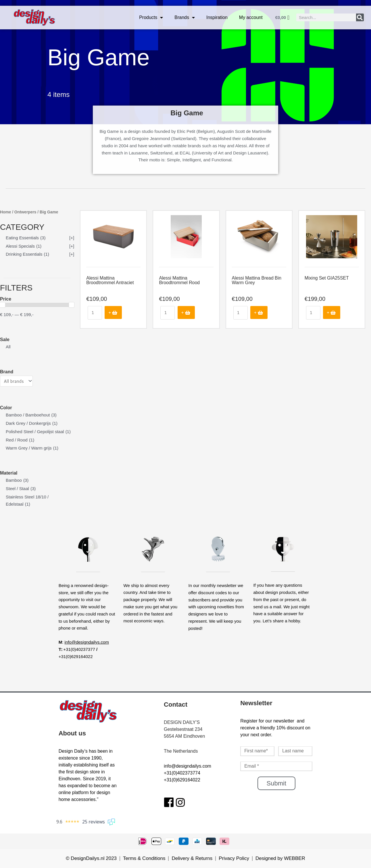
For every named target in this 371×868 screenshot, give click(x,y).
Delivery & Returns (192, 858)
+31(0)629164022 (182, 780)
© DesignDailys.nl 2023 (91, 858)
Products (151, 18)
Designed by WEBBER (280, 858)
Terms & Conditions (144, 858)
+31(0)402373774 (182, 773)
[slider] (72, 305)
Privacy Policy (234, 858)
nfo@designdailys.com (188, 766)
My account (251, 17)
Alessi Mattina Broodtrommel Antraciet (110, 280)
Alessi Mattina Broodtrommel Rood (179, 280)
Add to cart (113, 312)
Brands (185, 18)
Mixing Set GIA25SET (327, 278)
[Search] (360, 17)
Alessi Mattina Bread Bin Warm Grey (257, 280)
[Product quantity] (95, 313)
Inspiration (217, 17)
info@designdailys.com (86, 642)
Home (5, 212)
